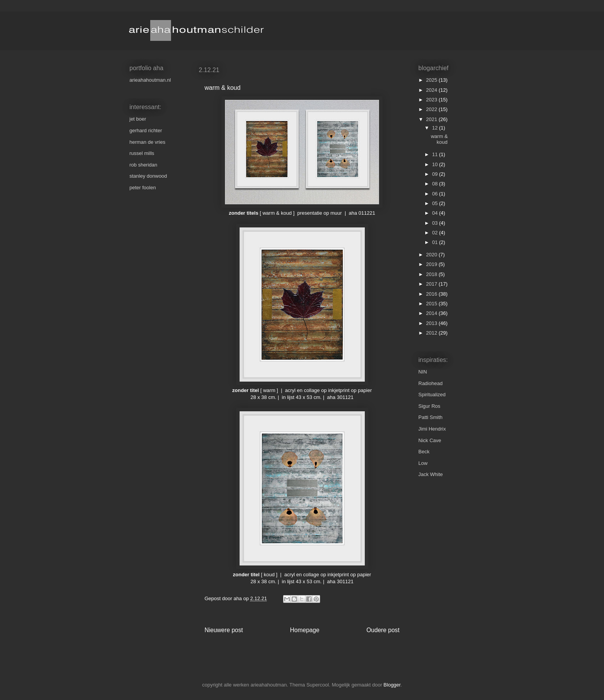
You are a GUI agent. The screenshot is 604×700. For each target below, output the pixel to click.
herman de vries (147, 142)
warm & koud (439, 139)
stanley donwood (148, 176)
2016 (432, 294)
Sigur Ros (429, 406)
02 (436, 233)
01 (436, 242)
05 (436, 203)
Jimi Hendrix (432, 429)
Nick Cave (430, 440)
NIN (423, 372)
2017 (432, 284)
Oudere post (383, 630)
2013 (432, 323)
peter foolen (143, 188)
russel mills (142, 153)
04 (436, 213)
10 (436, 164)
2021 (432, 119)
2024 (432, 90)
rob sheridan (143, 165)
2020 (432, 255)
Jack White (431, 474)
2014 (432, 313)
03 (436, 223)
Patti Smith (430, 417)
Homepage (305, 630)
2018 (432, 274)
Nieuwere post (224, 630)
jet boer (138, 119)
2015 (432, 304)
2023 (432, 100)
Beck (424, 452)
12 (436, 128)
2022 (432, 109)
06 (436, 194)
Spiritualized (432, 395)
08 (436, 184)
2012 (432, 333)
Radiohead (430, 383)
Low (423, 463)
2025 (432, 80)
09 (436, 174)
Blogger (392, 685)
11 (436, 154)
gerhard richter (146, 130)
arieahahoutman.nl (150, 80)
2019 (432, 264)
